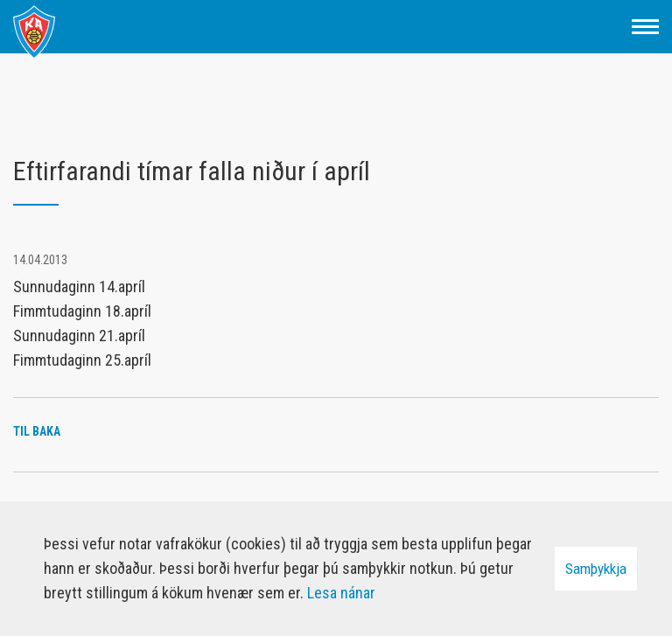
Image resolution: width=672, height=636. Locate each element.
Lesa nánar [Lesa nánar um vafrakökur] (341, 593)
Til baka (37, 431)
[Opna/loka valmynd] (645, 27)
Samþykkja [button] (596, 569)
